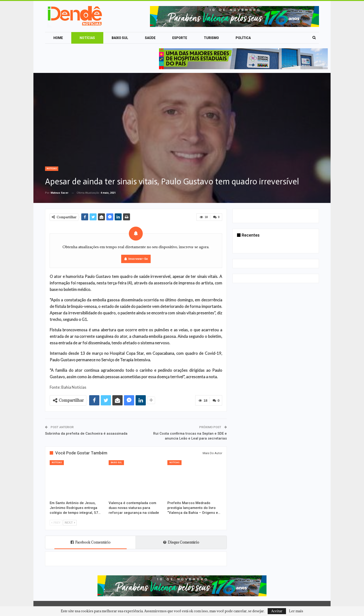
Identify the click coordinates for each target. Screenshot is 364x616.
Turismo (211, 38)
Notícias (87, 38)
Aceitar (277, 611)
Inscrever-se (138, 259)
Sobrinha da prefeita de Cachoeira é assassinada (86, 433)
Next (70, 523)
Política (243, 38)
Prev (56, 523)
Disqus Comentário (181, 542)
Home (58, 38)
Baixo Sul (120, 38)
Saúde (150, 38)
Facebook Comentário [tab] (91, 542)
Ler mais (296, 611)
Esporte (180, 38)
